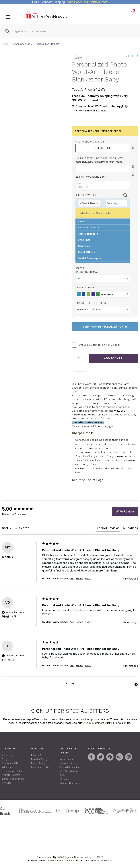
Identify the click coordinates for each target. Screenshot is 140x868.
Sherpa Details (83, 433)
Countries (85, 246)
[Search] (28, 528)
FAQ (63, 775)
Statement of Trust (41, 767)
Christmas (86, 240)
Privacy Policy (39, 755)
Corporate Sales (11, 763)
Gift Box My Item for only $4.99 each (100, 345)
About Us (7, 755)
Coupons (65, 779)
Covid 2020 (87, 252)
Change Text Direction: (91, 303)
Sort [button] (7, 528)
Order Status (67, 763)
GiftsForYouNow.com (57, 860)
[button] (67, 685)
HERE (115, 723)
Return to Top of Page (88, 480)
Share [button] (88, 579)
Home (5, 44)
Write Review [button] (125, 511)
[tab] (108, 529)
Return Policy (38, 763)
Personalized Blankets (47, 44)
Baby (82, 221)
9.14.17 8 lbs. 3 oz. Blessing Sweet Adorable (103, 185)
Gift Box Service (69, 771)
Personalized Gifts (22, 44)
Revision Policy (39, 759)
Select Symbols (86, 195)
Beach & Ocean (89, 228)
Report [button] (79, 579)
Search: (13, 524)
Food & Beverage (90, 258)
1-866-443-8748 (102, 860)
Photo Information (70, 767)
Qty (79, 358)
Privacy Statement (93, 723)
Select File (103, 148)
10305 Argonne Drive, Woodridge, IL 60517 (80, 857)
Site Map (7, 783)
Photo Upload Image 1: (90, 142)
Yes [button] (72, 579)
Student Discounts (70, 783)
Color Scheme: (85, 287)
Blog (4, 759)
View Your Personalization (105, 327)
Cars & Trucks (88, 234)
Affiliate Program (11, 775)
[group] (21, 509)
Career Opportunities (13, 779)
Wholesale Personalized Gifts (12, 769)
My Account (67, 759)
